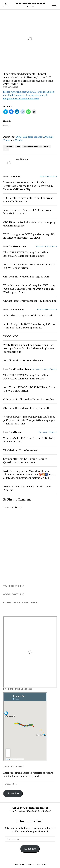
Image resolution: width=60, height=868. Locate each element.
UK (6, 150)
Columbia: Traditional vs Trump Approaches (29, 399)
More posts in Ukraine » (48, 432)
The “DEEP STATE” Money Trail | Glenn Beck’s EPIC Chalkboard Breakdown (26, 254)
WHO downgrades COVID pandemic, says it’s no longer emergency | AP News (29, 236)
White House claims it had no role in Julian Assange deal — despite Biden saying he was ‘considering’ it (29, 348)
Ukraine (19, 140)
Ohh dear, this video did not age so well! (26, 276)
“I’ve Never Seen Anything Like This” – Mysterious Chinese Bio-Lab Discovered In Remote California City (28, 186)
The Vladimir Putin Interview (20, 450)
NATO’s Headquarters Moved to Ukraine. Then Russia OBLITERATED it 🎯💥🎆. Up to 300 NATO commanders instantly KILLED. (29, 474)
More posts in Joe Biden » (47, 309)
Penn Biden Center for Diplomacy (37, 146)
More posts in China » (48, 176)
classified (9, 146)
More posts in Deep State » (46, 246)
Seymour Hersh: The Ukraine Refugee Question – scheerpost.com (25, 460)
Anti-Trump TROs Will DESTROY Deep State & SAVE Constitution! (29, 266)
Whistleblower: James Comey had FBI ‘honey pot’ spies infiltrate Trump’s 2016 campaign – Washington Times (29, 289)
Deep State (28, 137)
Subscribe (13, 794)
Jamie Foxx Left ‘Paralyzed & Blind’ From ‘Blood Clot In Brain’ (27, 212)
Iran (18, 146)
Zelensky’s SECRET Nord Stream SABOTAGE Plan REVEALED (29, 440)
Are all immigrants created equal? (23, 360)
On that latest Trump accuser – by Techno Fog (30, 301)
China (19, 137)
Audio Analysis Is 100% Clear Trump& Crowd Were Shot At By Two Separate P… (29, 326)
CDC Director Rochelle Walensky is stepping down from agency (29, 224)
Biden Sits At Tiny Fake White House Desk (28, 315)
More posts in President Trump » (44, 369)
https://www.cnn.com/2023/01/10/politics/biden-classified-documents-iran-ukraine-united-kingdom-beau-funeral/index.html (29, 95)
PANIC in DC (11, 336)
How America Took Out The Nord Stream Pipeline (27, 488)
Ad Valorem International (30, 3)
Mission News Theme (21, 864)
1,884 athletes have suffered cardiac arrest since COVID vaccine (28, 200)
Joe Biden (39, 137)
